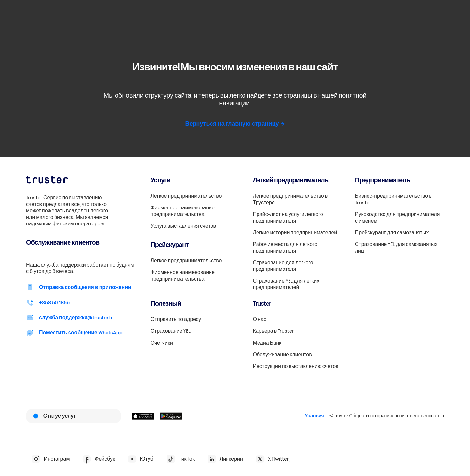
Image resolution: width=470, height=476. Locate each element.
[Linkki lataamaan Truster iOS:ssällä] (143, 416)
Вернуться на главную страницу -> (235, 123)
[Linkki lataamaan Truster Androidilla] (171, 416)
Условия (314, 416)
